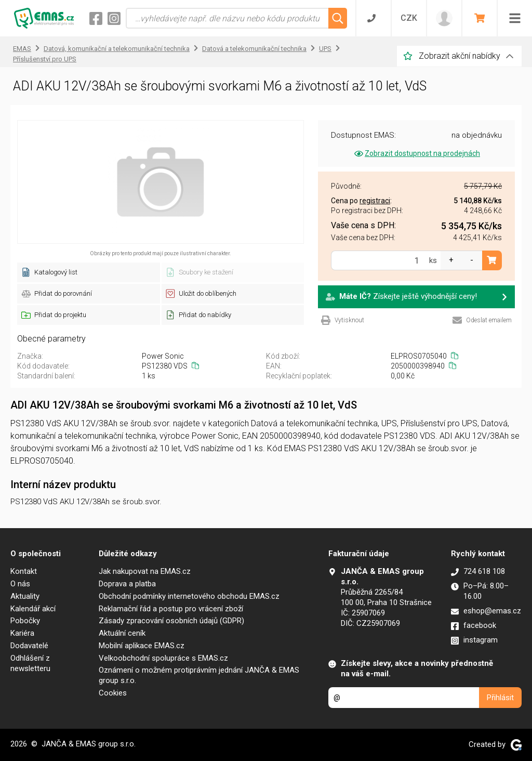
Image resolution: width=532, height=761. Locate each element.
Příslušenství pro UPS (45, 59)
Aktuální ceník (122, 633)
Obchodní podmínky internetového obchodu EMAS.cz (189, 596)
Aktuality (25, 596)
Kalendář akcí (33, 609)
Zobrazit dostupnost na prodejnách (416, 153)
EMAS (22, 49)
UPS (325, 49)
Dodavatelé (29, 646)
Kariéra (22, 633)
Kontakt (24, 571)
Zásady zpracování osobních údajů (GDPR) (171, 621)
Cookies (113, 693)
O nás (20, 584)
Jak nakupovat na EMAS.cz (145, 571)
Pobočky (25, 621)
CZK (409, 18)
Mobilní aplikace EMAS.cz (142, 646)
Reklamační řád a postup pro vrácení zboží (171, 609)
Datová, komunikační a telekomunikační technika (117, 49)
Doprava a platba (127, 584)
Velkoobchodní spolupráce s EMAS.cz (163, 658)
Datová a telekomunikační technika (254, 49)
